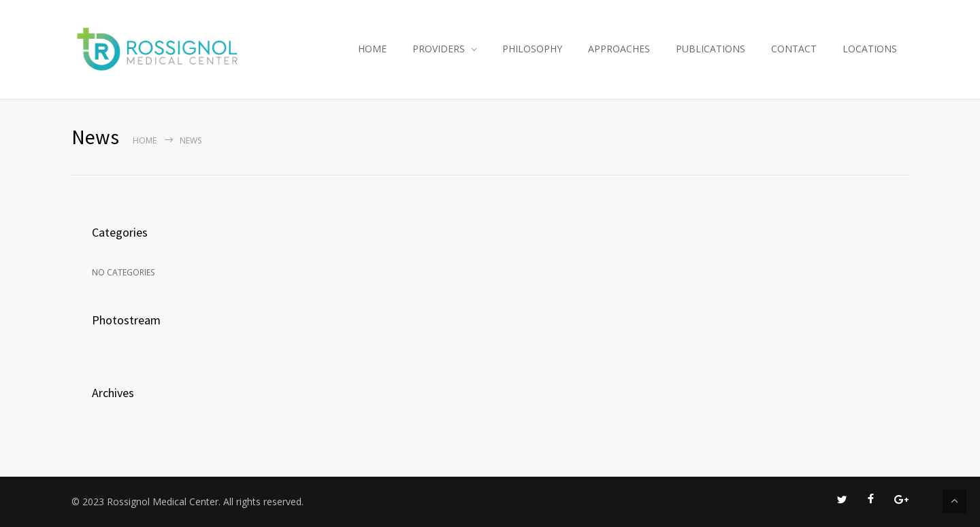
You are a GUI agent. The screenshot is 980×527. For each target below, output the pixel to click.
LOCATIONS (870, 49)
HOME (372, 49)
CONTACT (794, 49)
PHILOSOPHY (532, 49)
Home (145, 140)
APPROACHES (619, 49)
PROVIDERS (439, 49)
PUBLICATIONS (710, 49)
